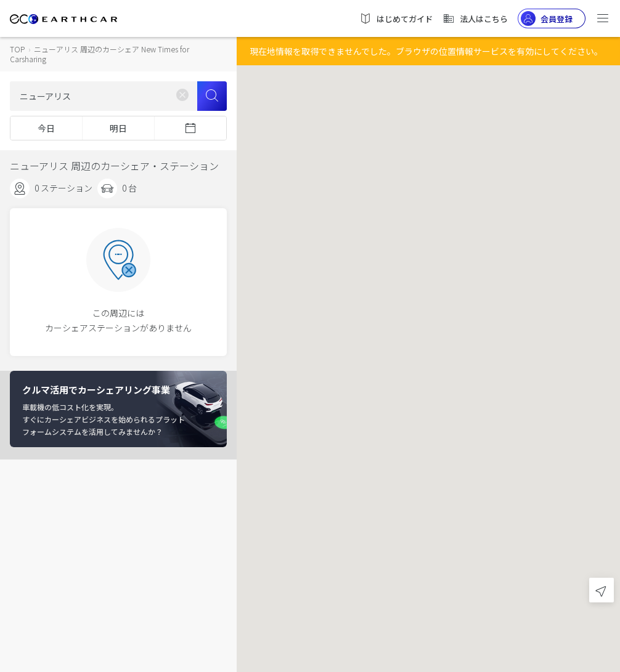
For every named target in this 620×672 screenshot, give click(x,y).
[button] (428, 325)
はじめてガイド (396, 18)
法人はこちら (475, 18)
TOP (17, 49)
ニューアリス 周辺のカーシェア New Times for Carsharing (100, 54)
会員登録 (547, 18)
